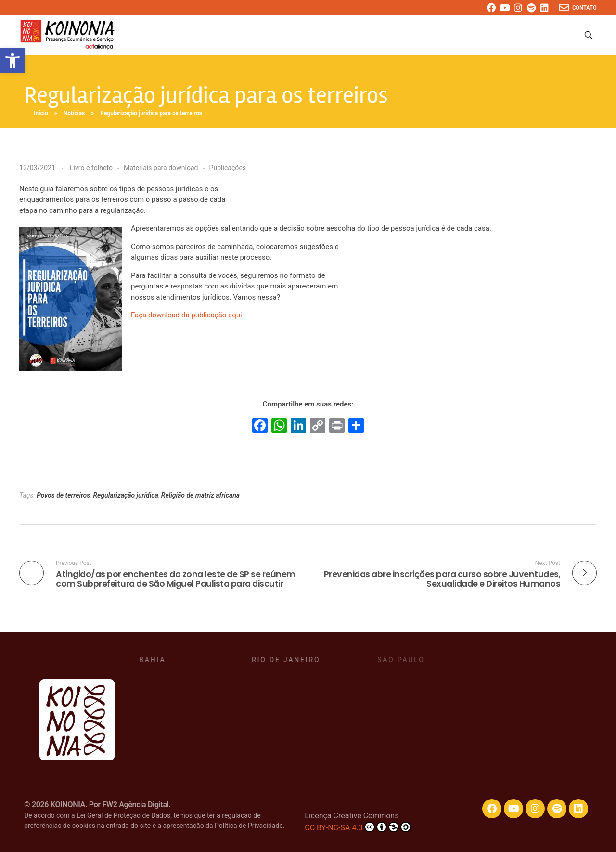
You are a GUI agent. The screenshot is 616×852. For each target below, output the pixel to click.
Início (41, 113)
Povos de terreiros (63, 495)
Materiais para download (161, 168)
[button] (13, 61)
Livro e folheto (91, 168)
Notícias (74, 113)
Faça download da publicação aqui (186, 315)
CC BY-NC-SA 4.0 (358, 827)
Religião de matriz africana (200, 495)
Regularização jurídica (125, 495)
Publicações (228, 168)
